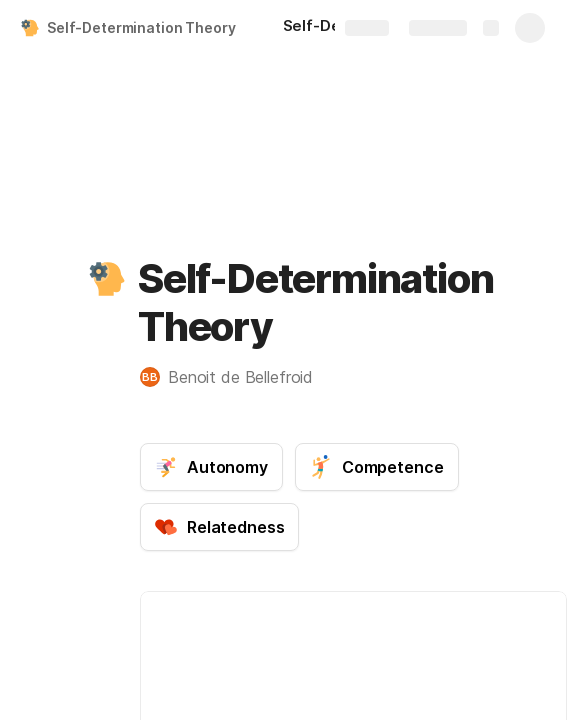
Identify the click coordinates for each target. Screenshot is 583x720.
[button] (107, 279)
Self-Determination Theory (141, 27)
